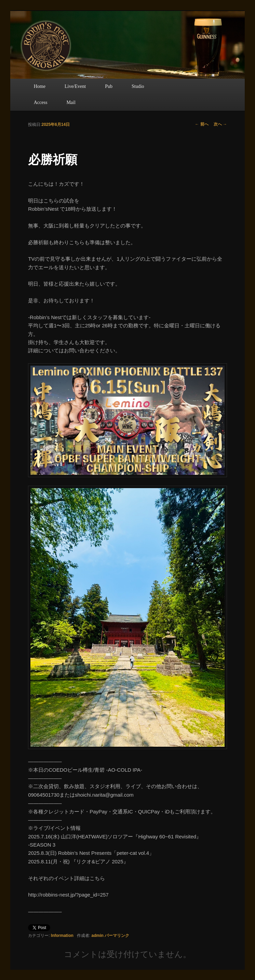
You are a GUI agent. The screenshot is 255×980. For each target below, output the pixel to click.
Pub (109, 86)
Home (40, 86)
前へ (202, 124)
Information (62, 936)
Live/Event (75, 86)
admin (97, 936)
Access (41, 102)
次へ (220, 124)
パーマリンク (117, 936)
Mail (71, 102)
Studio (138, 86)
